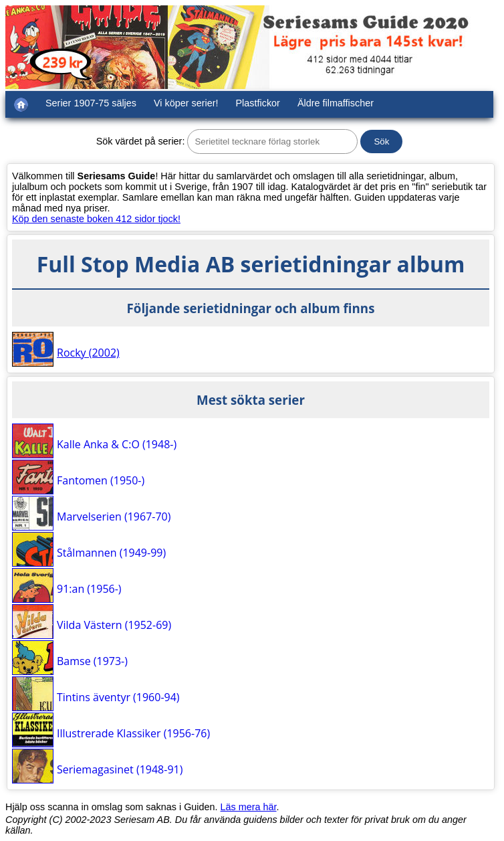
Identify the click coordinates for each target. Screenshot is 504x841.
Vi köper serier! (186, 103)
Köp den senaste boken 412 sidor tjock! (96, 219)
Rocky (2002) (88, 353)
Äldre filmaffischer (336, 103)
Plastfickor (258, 103)
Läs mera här (249, 807)
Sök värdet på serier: (141, 141)
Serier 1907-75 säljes (91, 103)
